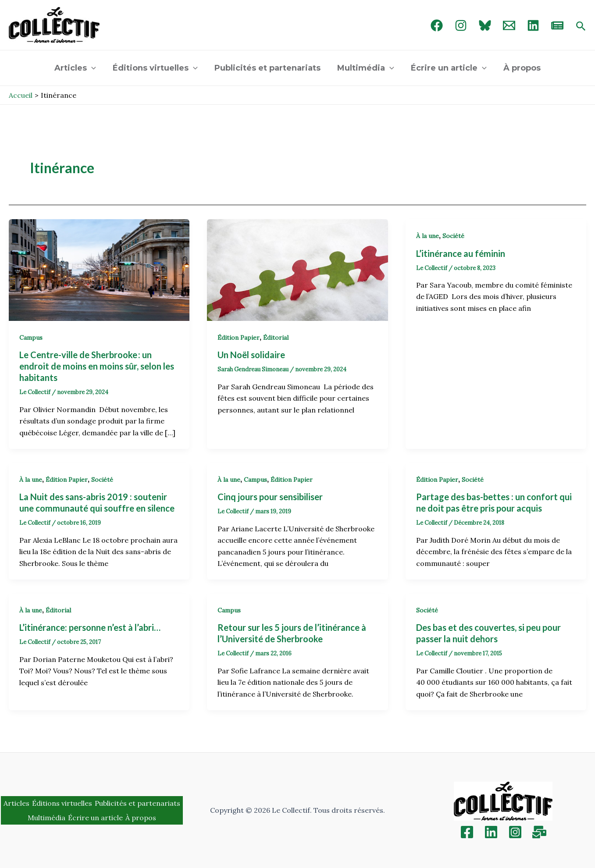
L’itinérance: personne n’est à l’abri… (90, 627)
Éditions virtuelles (157, 68)
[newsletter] (557, 25)
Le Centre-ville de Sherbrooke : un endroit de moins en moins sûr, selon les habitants (97, 366)
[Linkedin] (491, 832)
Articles (77, 68)
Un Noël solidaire (252, 355)
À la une (428, 236)
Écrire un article (447, 68)
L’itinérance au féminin (461, 253)
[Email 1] (509, 25)
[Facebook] (437, 25)
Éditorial (276, 338)
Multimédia (365, 68)
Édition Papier (239, 338)
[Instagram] (461, 25)
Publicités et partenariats (268, 68)
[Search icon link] (581, 27)
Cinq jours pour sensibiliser (270, 497)
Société (453, 236)
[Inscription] (539, 832)
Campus (31, 338)
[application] (94, 68)
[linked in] (533, 25)
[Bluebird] (485, 25)
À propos (520, 68)
